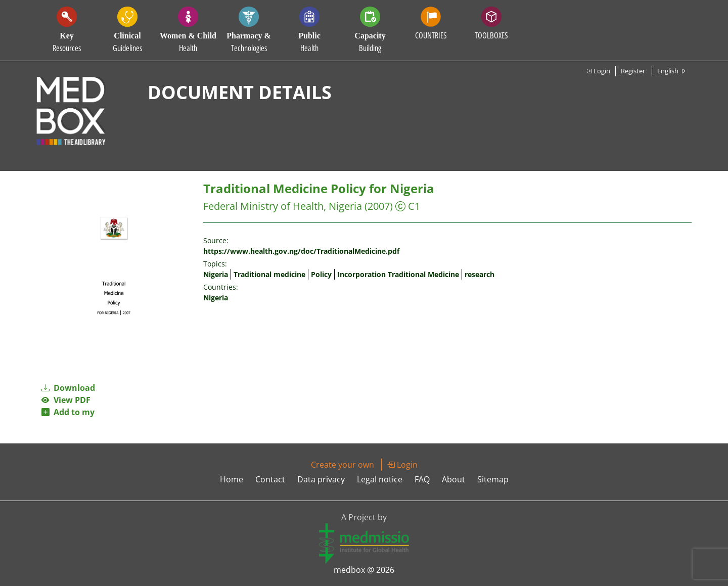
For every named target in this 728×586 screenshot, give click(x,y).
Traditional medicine (269, 274)
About (453, 479)
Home (232, 479)
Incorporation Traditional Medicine (398, 274)
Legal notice (380, 479)
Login (598, 71)
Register (633, 71)
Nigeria (216, 274)
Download (68, 388)
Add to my (68, 412)
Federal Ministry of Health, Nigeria (283, 206)
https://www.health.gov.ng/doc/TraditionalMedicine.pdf (301, 251)
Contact (270, 479)
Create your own (343, 465)
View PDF (66, 400)
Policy (321, 274)
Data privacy (321, 479)
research (480, 274)
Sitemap (493, 479)
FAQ (422, 479)
